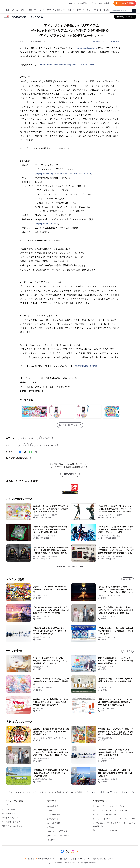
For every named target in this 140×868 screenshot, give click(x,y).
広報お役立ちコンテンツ (12, 826)
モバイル (98, 10)
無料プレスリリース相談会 (58, 835)
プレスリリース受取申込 (57, 831)
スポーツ (71, 10)
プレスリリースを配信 (77, 3)
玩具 (30, 445)
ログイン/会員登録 (125, 3)
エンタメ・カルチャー (28, 438)
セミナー (51, 840)
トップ (7, 792)
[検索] (134, 11)
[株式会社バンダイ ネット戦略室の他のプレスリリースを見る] (125, 17)
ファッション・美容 (42, 10)
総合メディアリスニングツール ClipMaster (110, 810)
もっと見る (128, 579)
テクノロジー (46, 438)
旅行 (30, 10)
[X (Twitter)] (25, 452)
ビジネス (81, 10)
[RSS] (78, 851)
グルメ (24, 10)
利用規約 (64, 859)
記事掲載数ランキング (11, 822)
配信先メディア (9, 814)
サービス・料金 (9, 809)
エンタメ (15, 10)
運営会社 (31, 859)
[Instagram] (73, 851)
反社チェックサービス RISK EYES (107, 830)
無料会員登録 (53, 806)
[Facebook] (20, 452)
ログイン (51, 810)
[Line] (30, 452)
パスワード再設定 (55, 815)
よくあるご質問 (54, 823)
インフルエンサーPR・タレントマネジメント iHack (114, 819)
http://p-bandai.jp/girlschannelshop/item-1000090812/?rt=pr (67, 65)
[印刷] (36, 452)
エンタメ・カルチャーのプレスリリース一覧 (32, 792)
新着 (7, 10)
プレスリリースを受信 (100, 3)
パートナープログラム (47, 859)
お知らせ (51, 827)
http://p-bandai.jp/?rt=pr (87, 48)
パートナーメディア (10, 818)
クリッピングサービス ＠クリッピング (108, 806)
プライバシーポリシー (80, 859)
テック (89, 10)
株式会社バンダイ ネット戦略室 (106, 42)
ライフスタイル (59, 10)
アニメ (22, 445)
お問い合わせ (70, 474)
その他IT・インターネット (46, 445)
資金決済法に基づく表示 (103, 859)
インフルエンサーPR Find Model (106, 815)
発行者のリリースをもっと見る (70, 566)
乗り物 (106, 10)
